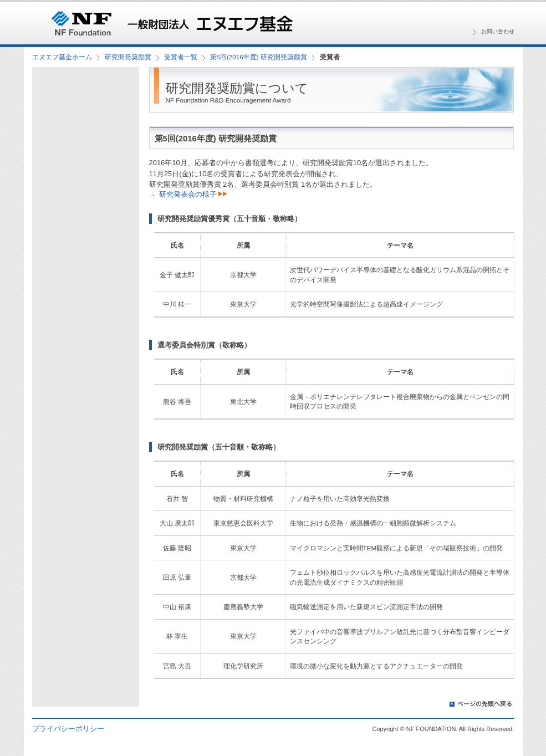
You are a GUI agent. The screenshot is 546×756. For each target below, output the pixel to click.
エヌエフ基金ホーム (62, 57)
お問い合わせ (498, 31)
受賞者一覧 (181, 57)
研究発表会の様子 (193, 194)
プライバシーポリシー (68, 729)
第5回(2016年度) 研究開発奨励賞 (259, 57)
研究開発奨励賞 (128, 57)
